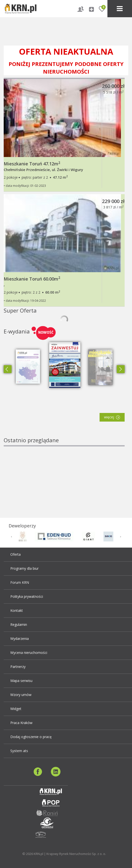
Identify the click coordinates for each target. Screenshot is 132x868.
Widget (16, 709)
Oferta (15, 554)
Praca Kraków (21, 723)
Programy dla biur (24, 568)
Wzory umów (21, 695)
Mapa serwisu (21, 681)
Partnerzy (18, 667)
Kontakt (17, 610)
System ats (19, 751)
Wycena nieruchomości (29, 653)
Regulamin (19, 624)
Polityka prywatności (27, 596)
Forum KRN (20, 582)
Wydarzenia (20, 639)
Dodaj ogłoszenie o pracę (31, 737)
